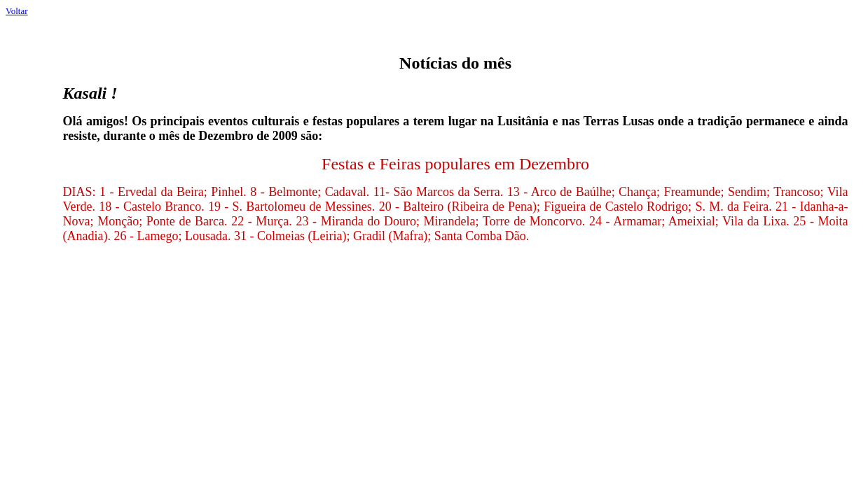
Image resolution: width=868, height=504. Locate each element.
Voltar (17, 11)
